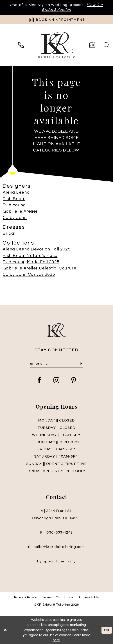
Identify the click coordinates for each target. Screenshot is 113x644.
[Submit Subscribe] (81, 364)
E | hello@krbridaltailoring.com (56, 547)
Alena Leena (16, 192)
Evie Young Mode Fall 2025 (31, 262)
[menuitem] (21, 45)
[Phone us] (21, 45)
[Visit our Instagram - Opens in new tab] (56, 381)
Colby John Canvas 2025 (29, 274)
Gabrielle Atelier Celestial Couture (40, 268)
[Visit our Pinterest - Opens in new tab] (74, 381)
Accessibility (89, 597)
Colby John (15, 218)
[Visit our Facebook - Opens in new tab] (39, 381)
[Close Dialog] (5, 630)
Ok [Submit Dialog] (107, 630)
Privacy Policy (25, 597)
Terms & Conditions (58, 597)
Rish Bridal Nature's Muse (30, 256)
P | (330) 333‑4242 (56, 532)
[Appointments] (56, 20)
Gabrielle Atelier (20, 211)
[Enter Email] (56, 364)
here (56, 640)
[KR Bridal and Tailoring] (56, 45)
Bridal (9, 233)
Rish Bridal (14, 199)
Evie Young (14, 205)
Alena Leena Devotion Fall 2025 (37, 249)
